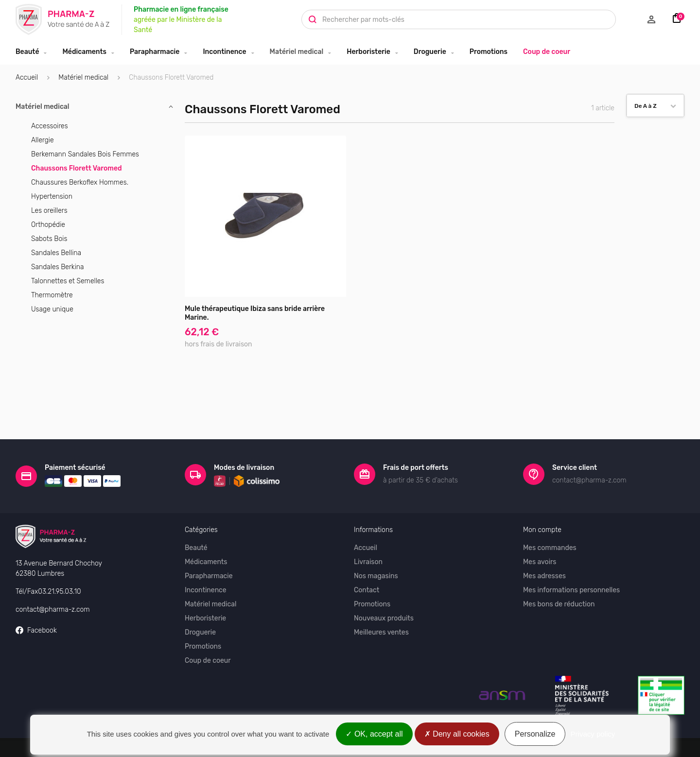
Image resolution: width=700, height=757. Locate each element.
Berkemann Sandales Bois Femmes (85, 154)
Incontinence (224, 52)
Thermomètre (52, 295)
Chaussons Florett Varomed (77, 168)
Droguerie (430, 52)
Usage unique (52, 309)
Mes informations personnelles (571, 565)
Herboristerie (368, 52)
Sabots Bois (49, 239)
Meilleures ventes (381, 608)
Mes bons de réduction (559, 579)
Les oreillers (49, 211)
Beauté (27, 52)
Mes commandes (550, 523)
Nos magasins (376, 551)
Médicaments (84, 52)
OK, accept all (374, 734)
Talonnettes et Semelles (68, 281)
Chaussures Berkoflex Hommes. (80, 182)
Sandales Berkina (58, 267)
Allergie (43, 140)
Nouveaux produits (384, 594)
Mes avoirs (540, 537)
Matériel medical (297, 52)
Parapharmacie (155, 52)
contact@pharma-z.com (53, 585)
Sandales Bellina (56, 253)
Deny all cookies (457, 734)
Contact (367, 565)
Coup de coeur (547, 52)
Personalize (535, 734)
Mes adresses (544, 551)
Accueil (27, 77)
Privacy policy (593, 734)
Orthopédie (48, 225)
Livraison (368, 537)
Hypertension (52, 197)
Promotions (489, 52)
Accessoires (50, 126)
